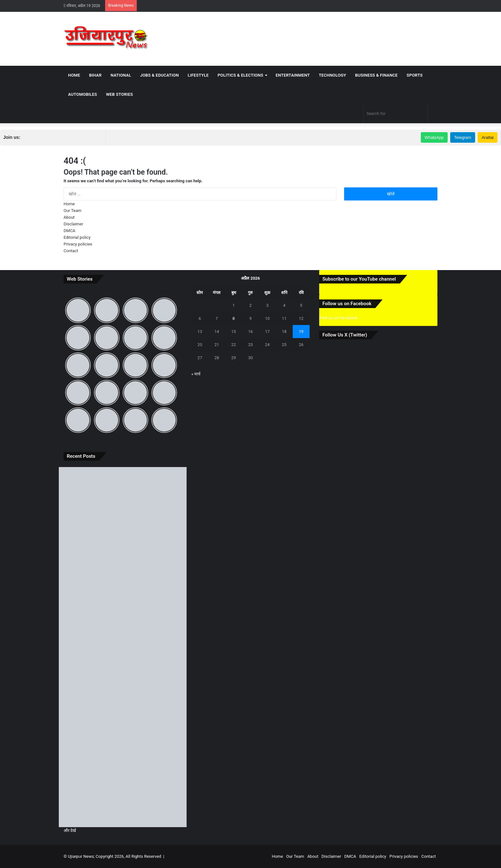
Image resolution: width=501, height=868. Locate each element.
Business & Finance (376, 75)
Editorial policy (77, 237)
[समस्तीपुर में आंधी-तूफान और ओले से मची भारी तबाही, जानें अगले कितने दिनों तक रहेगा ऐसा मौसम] (123, 719)
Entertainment (293, 75)
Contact (71, 251)
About (69, 217)
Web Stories (119, 94)
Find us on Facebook (338, 318)
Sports (415, 75)
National (121, 75)
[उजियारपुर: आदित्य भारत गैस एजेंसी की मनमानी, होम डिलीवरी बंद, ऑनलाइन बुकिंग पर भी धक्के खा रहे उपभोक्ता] (123, 575)
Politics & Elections (240, 75)
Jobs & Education (159, 75)
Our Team (73, 211)
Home (74, 75)
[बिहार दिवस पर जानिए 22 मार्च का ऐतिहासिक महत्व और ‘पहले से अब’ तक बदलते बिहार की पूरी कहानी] (123, 647)
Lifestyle (198, 75)
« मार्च (196, 374)
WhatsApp (434, 137)
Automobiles (83, 94)
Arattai (488, 137)
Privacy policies (78, 244)
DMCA (69, 231)
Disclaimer (73, 224)
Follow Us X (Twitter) (345, 335)
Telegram (462, 137)
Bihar (95, 75)
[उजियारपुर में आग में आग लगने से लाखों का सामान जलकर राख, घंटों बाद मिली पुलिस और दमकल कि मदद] (123, 791)
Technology (333, 75)
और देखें (70, 830)
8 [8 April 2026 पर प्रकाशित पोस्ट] (233, 318)
